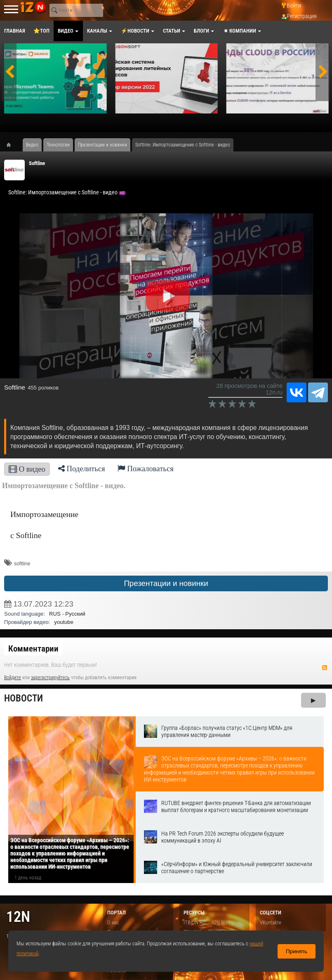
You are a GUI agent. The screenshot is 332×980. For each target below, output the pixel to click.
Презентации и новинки (166, 583)
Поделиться (82, 469)
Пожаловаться (146, 469)
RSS (325, 668)
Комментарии (33, 649)
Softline (37, 163)
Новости (24, 698)
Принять (297, 951)
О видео (27, 469)
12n (18, 917)
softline (22, 564)
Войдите (13, 678)
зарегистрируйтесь (50, 678)
